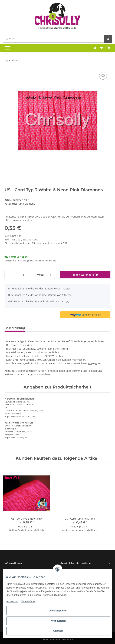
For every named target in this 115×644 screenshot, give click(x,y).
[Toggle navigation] (7, 48)
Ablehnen (58, 631)
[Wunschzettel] (102, 48)
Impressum (12, 601)
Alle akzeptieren (58, 611)
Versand (33, 239)
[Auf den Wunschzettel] (103, 76)
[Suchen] (54, 39)
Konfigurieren (58, 621)
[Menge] (23, 275)
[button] (95, 48)
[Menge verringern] (9, 275)
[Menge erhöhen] (51, 275)
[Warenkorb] (109, 48)
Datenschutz (28, 601)
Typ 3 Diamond (26, 204)
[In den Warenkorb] (86, 275)
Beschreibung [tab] (15, 328)
